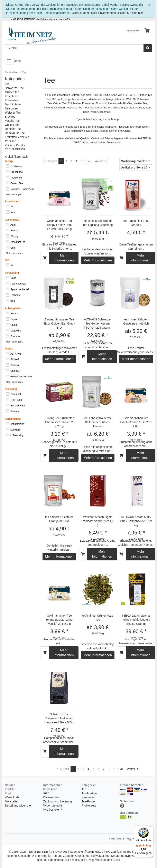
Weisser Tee (13, 113)
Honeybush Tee (15, 133)
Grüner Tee (12, 92)
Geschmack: (12, 220)
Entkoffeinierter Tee (17, 137)
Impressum (50, 789)
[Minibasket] (147, 31)
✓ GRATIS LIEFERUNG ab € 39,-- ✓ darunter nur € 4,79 (40, 19)
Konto (9, 793)
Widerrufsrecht (53, 806)
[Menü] (150, 828)
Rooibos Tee (13, 129)
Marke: (9, 349)
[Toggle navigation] (9, 61)
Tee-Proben (89, 801)
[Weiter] (100, 161)
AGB (46, 793)
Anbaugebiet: (13, 308)
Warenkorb (12, 797)
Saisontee (11, 108)
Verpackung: (12, 273)
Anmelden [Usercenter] (133, 31)
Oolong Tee (12, 125)
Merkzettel (12, 801)
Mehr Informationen (64, 258)
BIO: (7, 260)
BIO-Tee (10, 117)
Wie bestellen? (53, 810)
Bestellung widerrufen (19, 806)
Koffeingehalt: (13, 419)
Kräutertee (12, 100)
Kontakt (10, 789)
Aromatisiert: (13, 201)
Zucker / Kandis (15, 145)
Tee (7, 84)
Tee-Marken (89, 793)
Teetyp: (9, 161)
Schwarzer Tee (14, 88)
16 (135, 167)
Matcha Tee (12, 121)
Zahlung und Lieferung (58, 801)
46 (90, 161)
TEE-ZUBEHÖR (15, 149)
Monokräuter (13, 104)
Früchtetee (12, 96)
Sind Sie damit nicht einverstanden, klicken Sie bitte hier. (108, 13)
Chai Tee (11, 141)
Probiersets (89, 806)
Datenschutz (51, 797)
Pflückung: (11, 389)
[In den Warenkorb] (45, 258)
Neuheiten (88, 797)
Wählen (135, 161)
